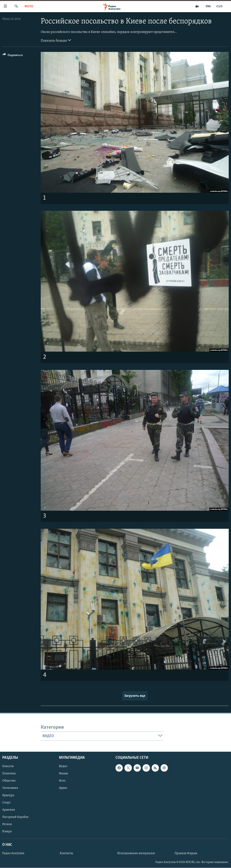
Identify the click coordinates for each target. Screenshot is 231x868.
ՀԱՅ (219, 6)
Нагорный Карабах (15, 817)
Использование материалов (136, 853)
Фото (29, 7)
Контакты (66, 853)
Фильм (63, 774)
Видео (63, 766)
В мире (7, 832)
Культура (8, 795)
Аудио (63, 788)
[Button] (13, 56)
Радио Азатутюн (13, 853)
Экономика (10, 788)
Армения (9, 810)
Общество (9, 781)
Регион (7, 824)
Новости (8, 766)
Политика (9, 774)
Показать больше (56, 40)
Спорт (6, 803)
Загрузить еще (135, 696)
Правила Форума (186, 853)
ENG (208, 6)
